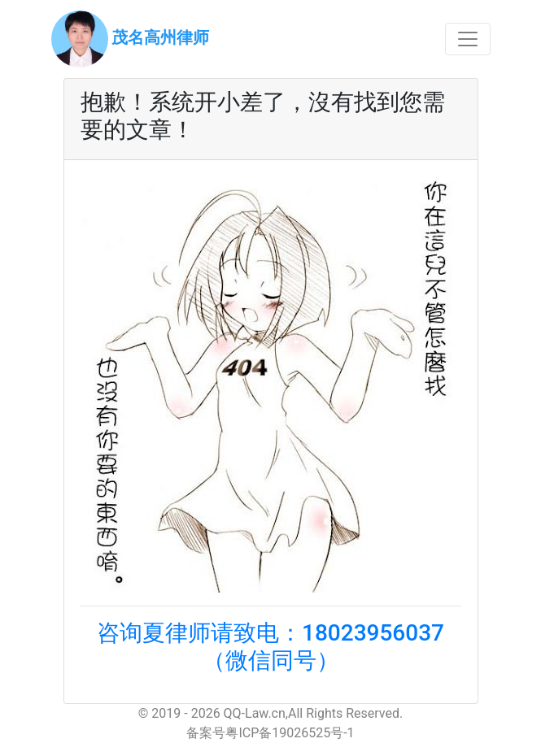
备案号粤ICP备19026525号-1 (270, 733)
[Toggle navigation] (468, 39)
